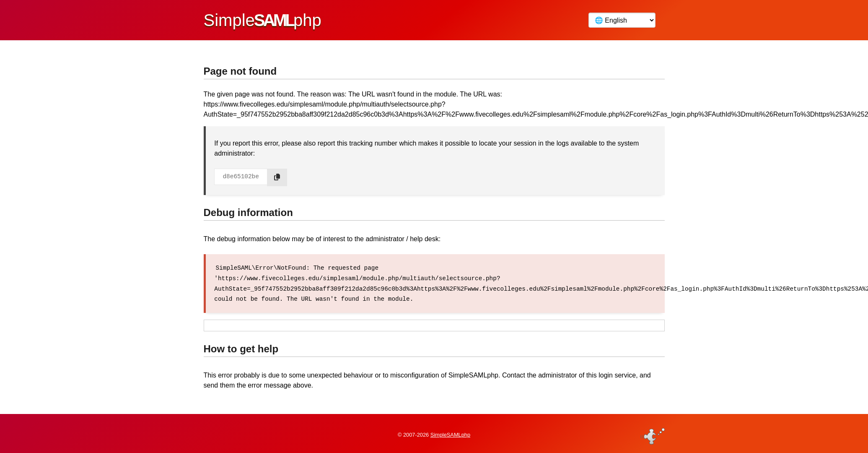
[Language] (622, 20)
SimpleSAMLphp (450, 433)
